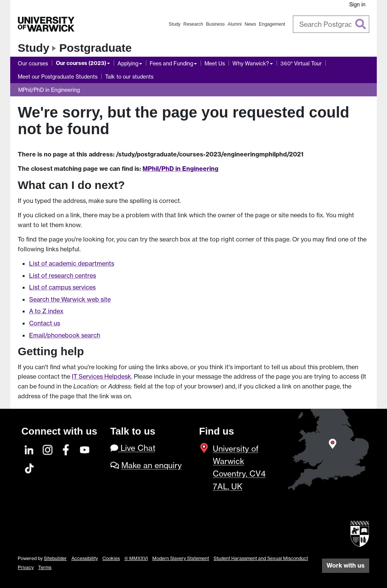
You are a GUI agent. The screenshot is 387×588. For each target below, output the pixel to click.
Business (215, 24)
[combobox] (331, 24)
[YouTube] (85, 449)
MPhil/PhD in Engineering (49, 90)
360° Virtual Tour (301, 63)
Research (193, 24)
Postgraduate (96, 48)
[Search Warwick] (331, 24)
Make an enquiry (152, 465)
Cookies (111, 558)
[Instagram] (48, 449)
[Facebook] (67, 449)
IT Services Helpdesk (101, 376)
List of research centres (63, 275)
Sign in (357, 4)
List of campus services (62, 287)
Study (174, 24)
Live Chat (133, 448)
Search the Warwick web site (70, 299)
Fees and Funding (171, 63)
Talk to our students (129, 77)
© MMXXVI (136, 558)
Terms (45, 567)
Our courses (33, 63)
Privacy (26, 567)
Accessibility (85, 558)
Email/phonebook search (65, 335)
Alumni (235, 24)
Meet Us (215, 63)
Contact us (45, 323)
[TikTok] (29, 467)
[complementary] (305, 532)
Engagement (272, 24)
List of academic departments (72, 263)
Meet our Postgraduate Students (58, 77)
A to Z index (46, 311)
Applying (128, 63)
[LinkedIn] (29, 449)
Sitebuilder (55, 558)
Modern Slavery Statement (181, 558)
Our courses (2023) (81, 63)
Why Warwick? (251, 63)
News (250, 24)
